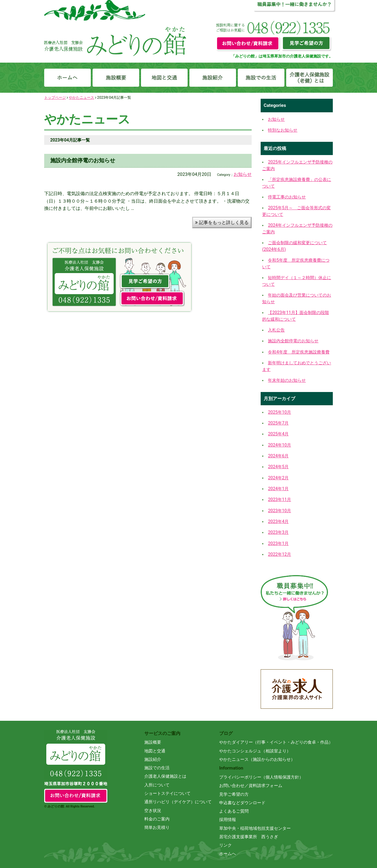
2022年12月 (279, 554)
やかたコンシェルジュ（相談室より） (255, 751)
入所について (157, 785)
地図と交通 (155, 751)
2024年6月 (278, 456)
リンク (225, 845)
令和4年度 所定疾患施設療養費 (299, 352)
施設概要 (153, 742)
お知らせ (243, 174)
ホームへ (228, 854)
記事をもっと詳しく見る (222, 222)
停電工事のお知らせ (287, 197)
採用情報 (228, 820)
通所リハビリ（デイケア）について (178, 802)
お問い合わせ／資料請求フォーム (251, 786)
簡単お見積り (157, 827)
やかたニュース (81, 98)
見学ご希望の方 (234, 794)
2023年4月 (278, 522)
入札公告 (276, 330)
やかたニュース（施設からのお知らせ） (257, 759)
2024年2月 (278, 478)
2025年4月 (278, 434)
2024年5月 (278, 467)
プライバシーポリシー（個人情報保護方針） (261, 777)
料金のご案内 (157, 819)
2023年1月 (278, 544)
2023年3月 (278, 532)
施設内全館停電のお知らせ (83, 160)
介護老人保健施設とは (165, 776)
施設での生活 (157, 768)
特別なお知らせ (283, 130)
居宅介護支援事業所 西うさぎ (249, 837)
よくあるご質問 (234, 811)
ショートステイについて (167, 793)
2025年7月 (278, 423)
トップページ (55, 98)
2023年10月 (279, 511)
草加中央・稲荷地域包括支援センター (255, 828)
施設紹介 (153, 759)
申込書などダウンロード (242, 803)
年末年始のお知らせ (287, 380)
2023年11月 (279, 500)
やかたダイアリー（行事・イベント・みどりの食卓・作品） (276, 742)
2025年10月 (279, 412)
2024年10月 (279, 445)
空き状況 (153, 810)
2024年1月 (278, 489)
